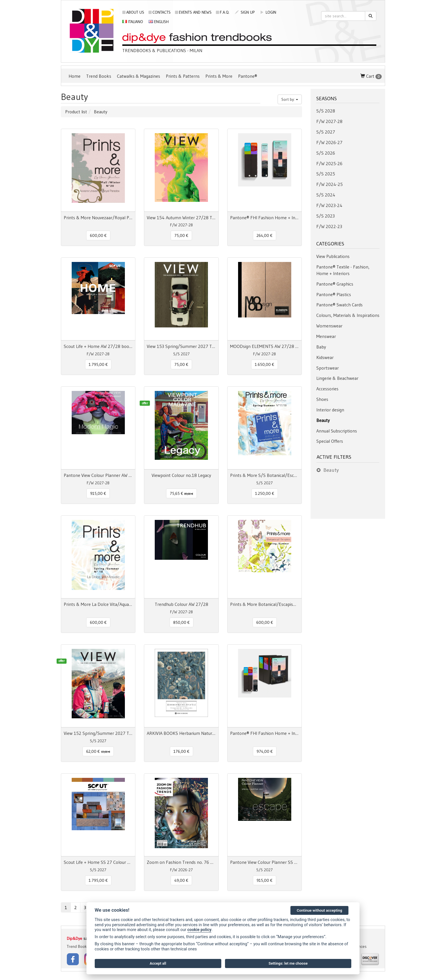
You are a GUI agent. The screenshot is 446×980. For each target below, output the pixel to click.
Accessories (327, 389)
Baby (321, 347)
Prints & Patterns (183, 76)
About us (133, 12)
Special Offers (330, 441)
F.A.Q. (223, 12)
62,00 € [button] (98, 751)
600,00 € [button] (98, 235)
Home (75, 76)
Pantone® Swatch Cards (339, 305)
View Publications (333, 256)
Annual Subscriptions (337, 431)
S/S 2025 (326, 174)
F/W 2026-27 (329, 142)
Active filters (334, 457)
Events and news (193, 12)
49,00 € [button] (181, 880)
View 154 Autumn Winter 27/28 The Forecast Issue (181, 218)
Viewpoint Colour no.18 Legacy (181, 475)
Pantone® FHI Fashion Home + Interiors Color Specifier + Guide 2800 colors (265, 733)
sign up (245, 12)
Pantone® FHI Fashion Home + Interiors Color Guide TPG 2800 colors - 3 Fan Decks (265, 218)
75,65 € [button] (181, 493)
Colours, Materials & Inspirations (348, 315)
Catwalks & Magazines (139, 76)
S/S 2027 (326, 132)
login (268, 12)
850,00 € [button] (181, 622)
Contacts (160, 12)
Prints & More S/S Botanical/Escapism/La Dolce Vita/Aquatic (265, 475)
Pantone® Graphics (335, 284)
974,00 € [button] (265, 751)
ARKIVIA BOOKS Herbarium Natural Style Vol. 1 (181, 733)
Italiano (133, 22)
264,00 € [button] (265, 235)
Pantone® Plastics (334, 294)
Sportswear (328, 368)
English (159, 22)
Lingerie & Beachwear (337, 378)
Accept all (158, 963)
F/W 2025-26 (329, 163)
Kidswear (325, 357)
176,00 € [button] (181, 751)
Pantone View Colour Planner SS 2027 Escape (265, 862)
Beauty (323, 420)
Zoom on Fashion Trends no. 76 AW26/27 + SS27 (181, 862)
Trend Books (99, 76)
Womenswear (329, 326)
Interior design (330, 410)
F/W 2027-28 (329, 121)
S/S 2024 (326, 195)
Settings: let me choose (288, 963)
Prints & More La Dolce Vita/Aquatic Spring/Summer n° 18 (98, 604)
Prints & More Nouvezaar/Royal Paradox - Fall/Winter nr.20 (98, 218)
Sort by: (290, 99)
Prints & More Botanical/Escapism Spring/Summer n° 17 (265, 604)
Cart (371, 76)
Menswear (326, 336)
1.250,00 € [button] (265, 493)
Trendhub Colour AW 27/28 (181, 604)
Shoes (322, 399)
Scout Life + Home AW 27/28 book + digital (98, 346)
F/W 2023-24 (329, 205)
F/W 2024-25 (330, 184)
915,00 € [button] (98, 493)
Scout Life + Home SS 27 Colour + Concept (98, 862)
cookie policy (200, 930)
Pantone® (248, 76)
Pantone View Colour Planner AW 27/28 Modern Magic (98, 475)
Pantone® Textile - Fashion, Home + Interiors (343, 270)
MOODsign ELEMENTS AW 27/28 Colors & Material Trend (265, 346)
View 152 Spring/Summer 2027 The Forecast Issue (98, 733)
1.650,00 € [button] (265, 364)
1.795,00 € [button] (98, 364)
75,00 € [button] (181, 235)
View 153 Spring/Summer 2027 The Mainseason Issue (181, 346)
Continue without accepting (319, 910)
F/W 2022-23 (329, 226)
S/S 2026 (326, 153)
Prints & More (219, 76)
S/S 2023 (326, 216)
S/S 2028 (326, 111)
